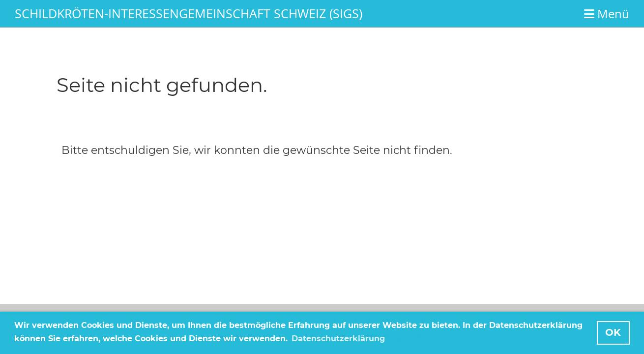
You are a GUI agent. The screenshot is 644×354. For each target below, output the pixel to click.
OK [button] (613, 332)
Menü (607, 14)
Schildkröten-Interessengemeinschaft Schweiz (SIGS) (189, 13)
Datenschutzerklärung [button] (338, 339)
